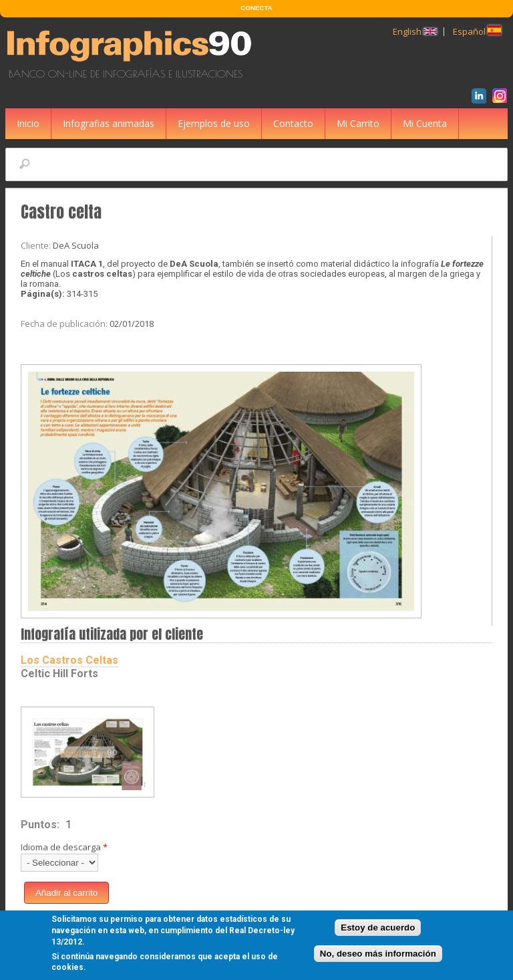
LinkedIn (481, 98)
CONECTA (256, 8)
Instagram (502, 98)
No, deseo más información (378, 956)
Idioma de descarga (64, 847)
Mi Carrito (358, 123)
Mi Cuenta (425, 123)
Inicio (28, 123)
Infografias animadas (109, 123)
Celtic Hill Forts (59, 673)
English (415, 31)
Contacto (293, 123)
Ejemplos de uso (214, 123)
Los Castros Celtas (69, 660)
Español (477, 31)
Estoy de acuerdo (378, 930)
